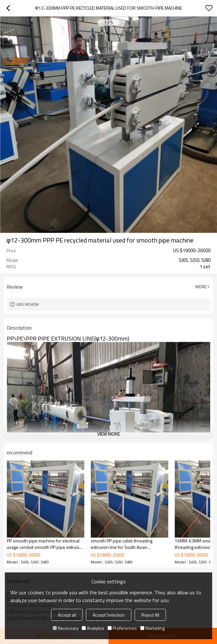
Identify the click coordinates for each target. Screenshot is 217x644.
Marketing (152, 628)
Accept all (67, 615)
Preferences (122, 628)
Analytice (93, 628)
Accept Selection (109, 615)
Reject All (150, 615)
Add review (28, 304)
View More (108, 434)
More (201, 287)
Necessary (66, 628)
